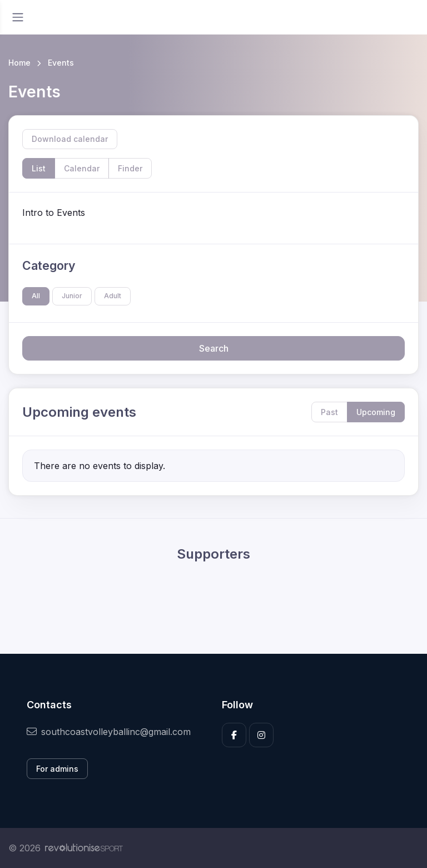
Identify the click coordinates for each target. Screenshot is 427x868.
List (39, 168)
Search (214, 348)
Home (19, 63)
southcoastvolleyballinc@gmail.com (109, 732)
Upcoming (376, 412)
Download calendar (70, 139)
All (36, 296)
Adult (113, 296)
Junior (72, 296)
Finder (130, 168)
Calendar (82, 168)
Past (329, 412)
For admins (57, 769)
